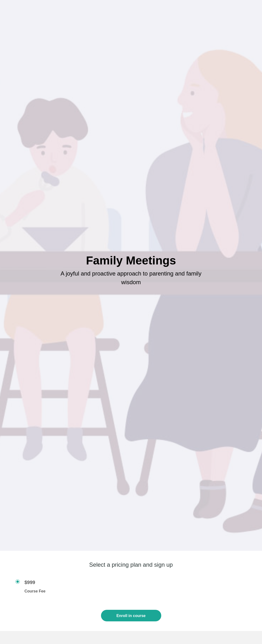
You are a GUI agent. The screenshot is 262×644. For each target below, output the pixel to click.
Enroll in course (131, 616)
